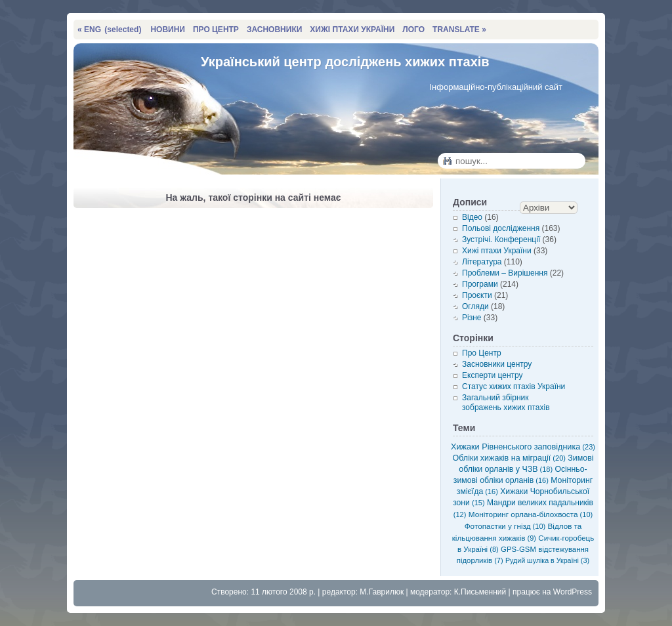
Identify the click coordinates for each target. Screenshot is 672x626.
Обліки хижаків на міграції (509, 458)
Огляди (475, 306)
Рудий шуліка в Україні (547, 560)
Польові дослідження (501, 228)
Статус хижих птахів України (514, 386)
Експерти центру (493, 375)
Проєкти (477, 295)
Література (482, 262)
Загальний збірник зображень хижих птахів (506, 403)
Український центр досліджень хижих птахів (345, 62)
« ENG (109, 30)
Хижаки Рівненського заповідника (523, 447)
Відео (472, 217)
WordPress (573, 592)
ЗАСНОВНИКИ (274, 30)
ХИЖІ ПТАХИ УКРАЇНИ (352, 30)
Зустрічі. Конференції (501, 240)
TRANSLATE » (459, 30)
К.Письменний (480, 592)
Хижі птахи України (497, 251)
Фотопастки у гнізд (505, 526)
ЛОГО (413, 30)
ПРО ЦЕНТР (216, 30)
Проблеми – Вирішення (505, 273)
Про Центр (482, 353)
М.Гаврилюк (382, 592)
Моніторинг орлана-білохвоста (531, 514)
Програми (480, 284)
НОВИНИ (168, 30)
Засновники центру (497, 364)
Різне (472, 318)
